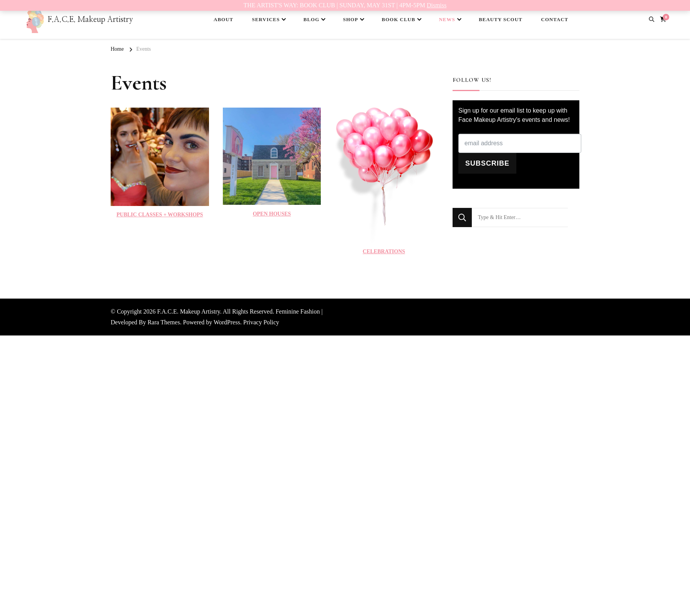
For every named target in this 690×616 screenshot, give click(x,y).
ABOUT (223, 19)
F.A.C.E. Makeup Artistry (90, 20)
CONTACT (555, 19)
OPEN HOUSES (272, 214)
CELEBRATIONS (384, 252)
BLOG (312, 19)
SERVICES (266, 19)
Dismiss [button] (437, 5)
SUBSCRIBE (487, 163)
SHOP (351, 19)
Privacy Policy (261, 322)
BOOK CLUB (399, 19)
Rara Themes (164, 322)
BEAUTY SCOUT (501, 19)
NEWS (447, 19)
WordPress (227, 322)
